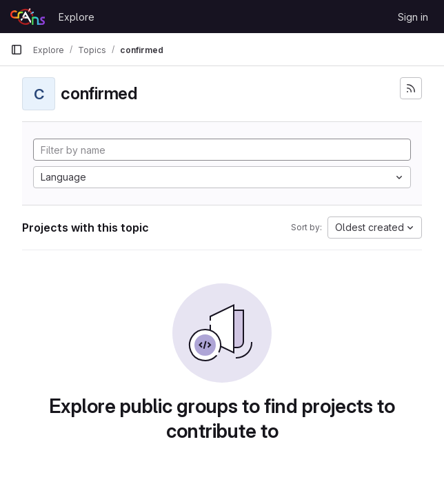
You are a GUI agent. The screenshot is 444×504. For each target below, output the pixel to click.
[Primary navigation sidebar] (17, 50)
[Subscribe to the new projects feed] (411, 88)
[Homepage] (28, 17)
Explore (77, 17)
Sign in (413, 17)
